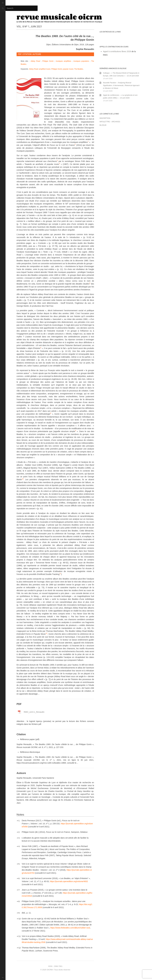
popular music (68, 69)
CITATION (27, 54)
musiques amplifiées (64, 61)
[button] (88, 142)
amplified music (45, 69)
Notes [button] (20, 815)
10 (19, 919)
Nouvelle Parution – (121, 85)
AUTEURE (37, 54)
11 (19, 936)
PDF (20, 54)
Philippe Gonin (48, 61)
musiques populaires (81, 61)
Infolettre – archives (110, 122)
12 (19, 948)
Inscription (105, 118)
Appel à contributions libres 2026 (117, 51)
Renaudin (34, 712)
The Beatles (79, 69)
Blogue (103, 125)
